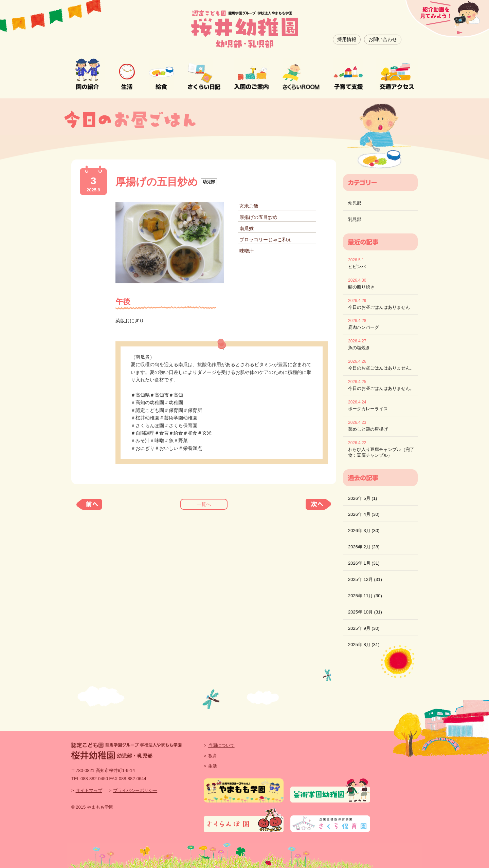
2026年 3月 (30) (364, 531)
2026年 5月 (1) (363, 498)
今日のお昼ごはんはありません (379, 307)
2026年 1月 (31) (364, 563)
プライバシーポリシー (135, 790)
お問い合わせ (383, 39)
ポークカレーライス (368, 409)
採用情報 (347, 39)
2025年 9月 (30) (364, 628)
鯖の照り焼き (361, 287)
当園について (221, 745)
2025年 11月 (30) (365, 596)
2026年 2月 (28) (364, 547)
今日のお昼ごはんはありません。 (381, 368)
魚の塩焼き (359, 348)
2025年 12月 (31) (365, 579)
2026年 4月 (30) (364, 514)
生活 (213, 766)
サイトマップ (89, 790)
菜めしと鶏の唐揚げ (368, 429)
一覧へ (204, 504)
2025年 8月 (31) (364, 645)
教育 (213, 756)
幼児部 (355, 203)
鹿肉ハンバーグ (364, 327)
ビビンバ (357, 267)
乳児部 (355, 219)
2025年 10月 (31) (365, 612)
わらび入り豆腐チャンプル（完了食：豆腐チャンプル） (381, 452)
